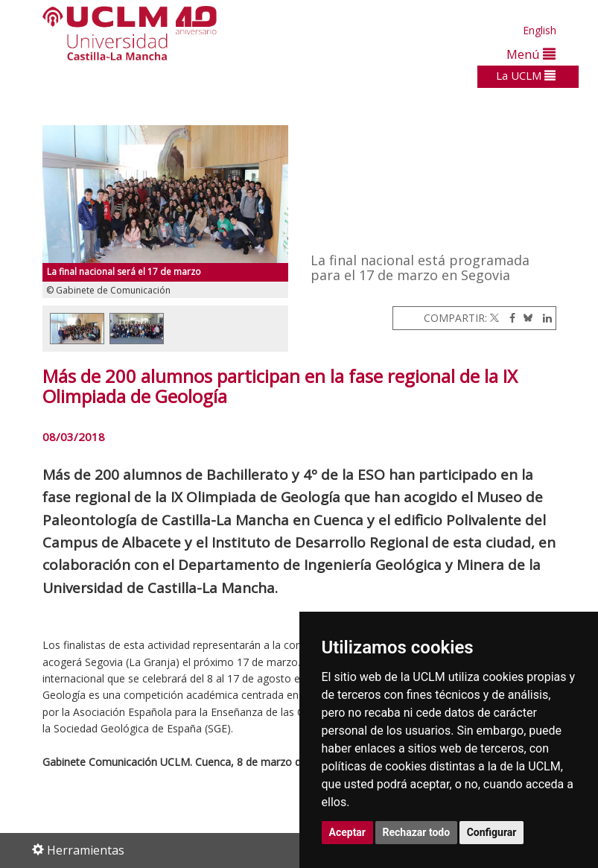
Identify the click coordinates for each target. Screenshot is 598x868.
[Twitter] (494, 318)
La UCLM (526, 75)
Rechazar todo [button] (417, 832)
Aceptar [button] (348, 832)
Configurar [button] (492, 832)
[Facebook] (509, 318)
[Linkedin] (544, 318)
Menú (531, 54)
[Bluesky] (525, 318)
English (540, 30)
